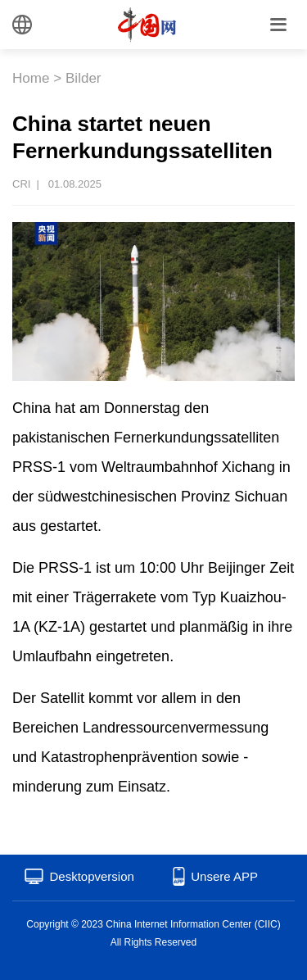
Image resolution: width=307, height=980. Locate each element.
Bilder (83, 78)
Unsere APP (224, 876)
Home (31, 78)
